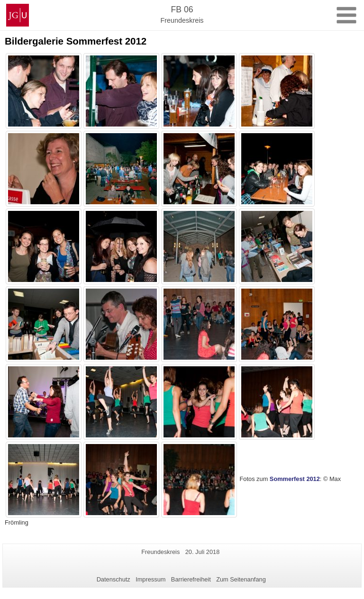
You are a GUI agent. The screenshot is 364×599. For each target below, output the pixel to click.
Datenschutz (114, 579)
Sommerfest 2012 (295, 479)
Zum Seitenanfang (241, 579)
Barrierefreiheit (191, 579)
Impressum (150, 579)
